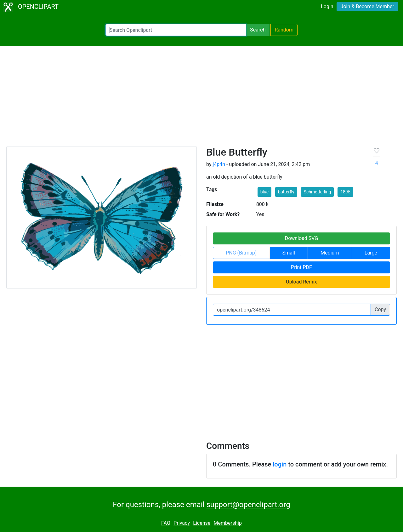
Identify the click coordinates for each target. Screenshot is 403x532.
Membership (228, 523)
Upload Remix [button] (301, 282)
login (280, 464)
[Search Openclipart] (176, 30)
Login (327, 6)
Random (284, 30)
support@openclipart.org (248, 505)
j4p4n (219, 164)
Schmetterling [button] (318, 192)
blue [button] (264, 192)
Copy (380, 309)
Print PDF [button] (301, 267)
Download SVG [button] (302, 238)
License (202, 523)
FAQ (166, 523)
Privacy (182, 523)
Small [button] (289, 253)
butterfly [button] (286, 192)
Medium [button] (330, 253)
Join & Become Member (367, 6)
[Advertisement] (201, 99)
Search (258, 30)
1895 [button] (345, 192)
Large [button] (371, 253)
